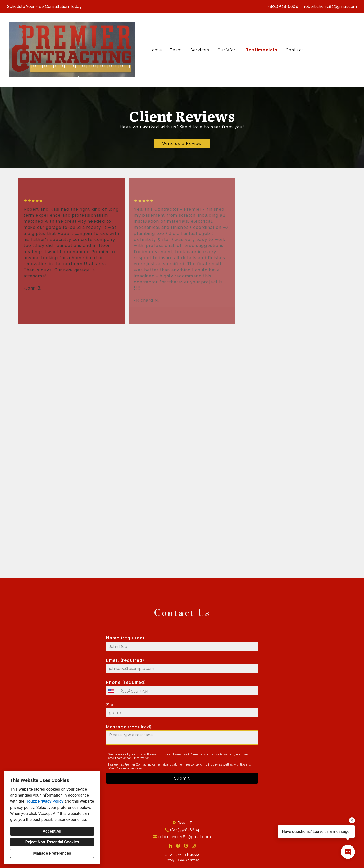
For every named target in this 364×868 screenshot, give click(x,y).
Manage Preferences (52, 853)
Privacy (169, 860)
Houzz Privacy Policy (44, 801)
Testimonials (262, 50)
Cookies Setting (189, 860)
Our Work (228, 50)
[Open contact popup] (348, 852)
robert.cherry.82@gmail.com (331, 6)
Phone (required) (182, 688)
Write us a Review (182, 144)
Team (176, 50)
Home (155, 50)
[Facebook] (178, 846)
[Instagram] (194, 846)
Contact (295, 50)
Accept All (52, 831)
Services (200, 50)
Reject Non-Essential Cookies (52, 842)
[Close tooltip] (352, 820)
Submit (182, 778)
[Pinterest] (186, 846)
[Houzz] (170, 846)
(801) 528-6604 (283, 6)
